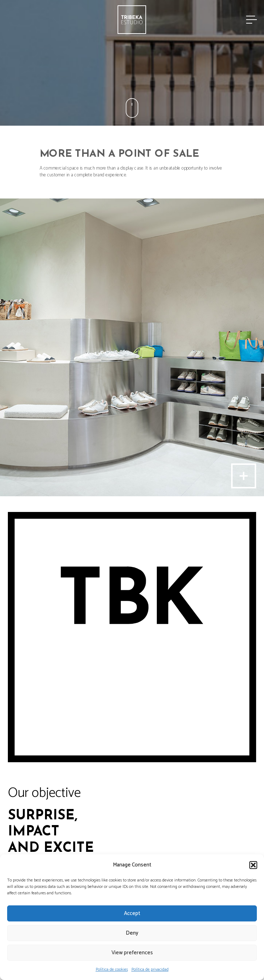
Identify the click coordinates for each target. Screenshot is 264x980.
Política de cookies (112, 969)
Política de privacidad (150, 969)
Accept (132, 913)
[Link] (132, 20)
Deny (132, 933)
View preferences (132, 953)
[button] (253, 865)
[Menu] (251, 20)
